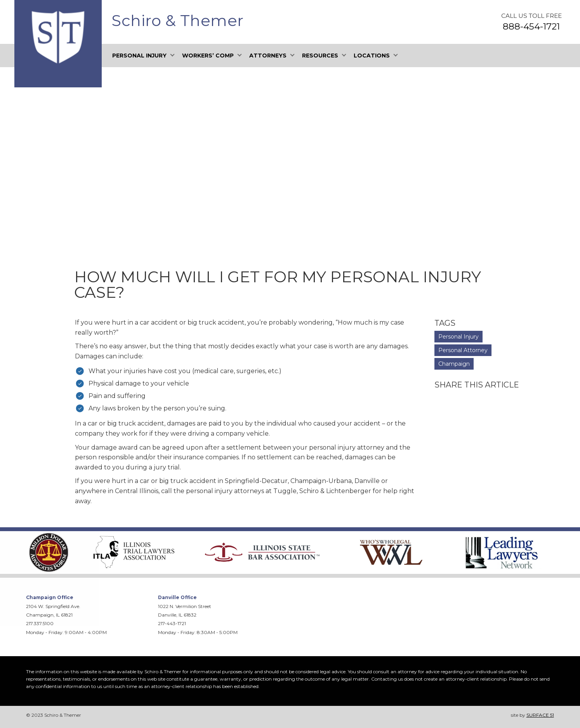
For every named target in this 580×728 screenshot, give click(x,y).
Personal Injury (458, 337)
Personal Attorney (463, 350)
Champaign (454, 364)
